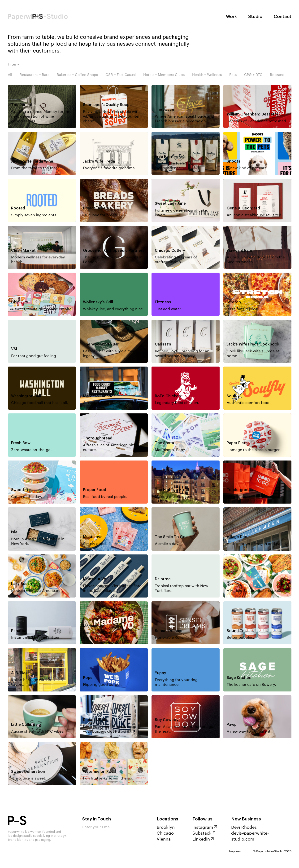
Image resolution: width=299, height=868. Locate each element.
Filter (12, 64)
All (10, 74)
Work (231, 16)
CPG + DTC (253, 74)
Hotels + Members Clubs (164, 74)
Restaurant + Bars (34, 74)
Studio (255, 16)
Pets (233, 74)
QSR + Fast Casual (121, 74)
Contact (283, 16)
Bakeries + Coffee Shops (77, 74)
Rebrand (277, 74)
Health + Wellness (207, 74)
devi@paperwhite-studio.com (250, 836)
